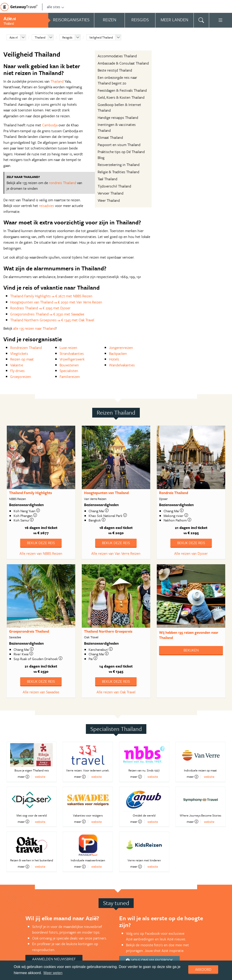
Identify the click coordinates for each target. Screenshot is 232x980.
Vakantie (17, 365)
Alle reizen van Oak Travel (116, 692)
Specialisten (69, 371)
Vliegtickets (19, 353)
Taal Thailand (108, 179)
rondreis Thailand (63, 183)
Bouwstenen (69, 365)
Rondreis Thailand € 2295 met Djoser (40, 308)
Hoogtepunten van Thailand (106, 493)
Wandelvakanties (122, 365)
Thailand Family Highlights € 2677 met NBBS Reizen (51, 296)
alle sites (56, 7)
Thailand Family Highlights (30, 493)
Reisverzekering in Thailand (119, 165)
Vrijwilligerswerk (72, 359)
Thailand (40, 37)
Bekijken (191, 650)
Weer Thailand (109, 200)
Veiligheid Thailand (101, 37)
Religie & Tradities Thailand (118, 172)
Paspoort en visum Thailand (119, 145)
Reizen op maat (22, 359)
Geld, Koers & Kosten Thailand (121, 97)
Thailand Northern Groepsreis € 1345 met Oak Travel (52, 320)
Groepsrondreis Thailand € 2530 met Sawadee (47, 314)
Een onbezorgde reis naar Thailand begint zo (117, 80)
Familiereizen (70, 377)
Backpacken (118, 353)
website (40, 777)
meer (23, 777)
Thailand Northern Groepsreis (108, 631)
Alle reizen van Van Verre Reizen (116, 553)
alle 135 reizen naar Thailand (34, 328)
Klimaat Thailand (110, 137)
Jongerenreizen (121, 348)
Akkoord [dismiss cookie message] (203, 969)
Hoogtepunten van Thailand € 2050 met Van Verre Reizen (56, 302)
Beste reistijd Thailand (115, 70)
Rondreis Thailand (174, 493)
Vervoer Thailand (111, 193)
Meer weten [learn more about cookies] (53, 973)
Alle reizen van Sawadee (41, 692)
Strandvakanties (72, 353)
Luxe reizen (68, 348)
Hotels (114, 359)
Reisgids (67, 37)
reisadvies (47, 206)
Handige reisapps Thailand (118, 118)
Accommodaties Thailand (117, 56)
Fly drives (17, 371)
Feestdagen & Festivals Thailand (122, 90)
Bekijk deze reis (41, 543)
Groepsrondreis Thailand (29, 631)
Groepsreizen (21, 377)
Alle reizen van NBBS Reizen (41, 553)
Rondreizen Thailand (26, 348)
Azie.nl (14, 37)
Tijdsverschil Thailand (114, 186)
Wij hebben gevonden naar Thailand (189, 635)
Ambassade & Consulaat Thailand (123, 63)
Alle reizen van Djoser (191, 553)
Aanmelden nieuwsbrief (54, 959)
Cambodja (50, 125)
